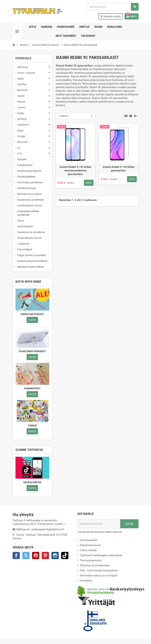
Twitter (26, 556)
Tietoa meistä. (88, 550)
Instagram (55, 556)
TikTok (65, 556)
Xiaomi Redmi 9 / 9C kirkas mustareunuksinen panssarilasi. (75, 171)
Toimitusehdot (88, 540)
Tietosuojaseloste (91, 560)
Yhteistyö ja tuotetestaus (95, 565)
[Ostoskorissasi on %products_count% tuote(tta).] (132, 16)
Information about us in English (99, 576)
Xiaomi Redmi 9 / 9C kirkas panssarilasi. (119, 169)
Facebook (16, 556)
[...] (64, 524)
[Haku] (112, 7)
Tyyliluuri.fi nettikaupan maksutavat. (101, 555)
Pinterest (45, 556)
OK (129, 524)
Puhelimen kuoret (90, 545)
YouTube (36, 556)
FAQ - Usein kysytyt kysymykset (99, 570)
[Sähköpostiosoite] (99, 524)
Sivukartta (86, 581)
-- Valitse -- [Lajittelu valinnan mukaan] (64, 116)
